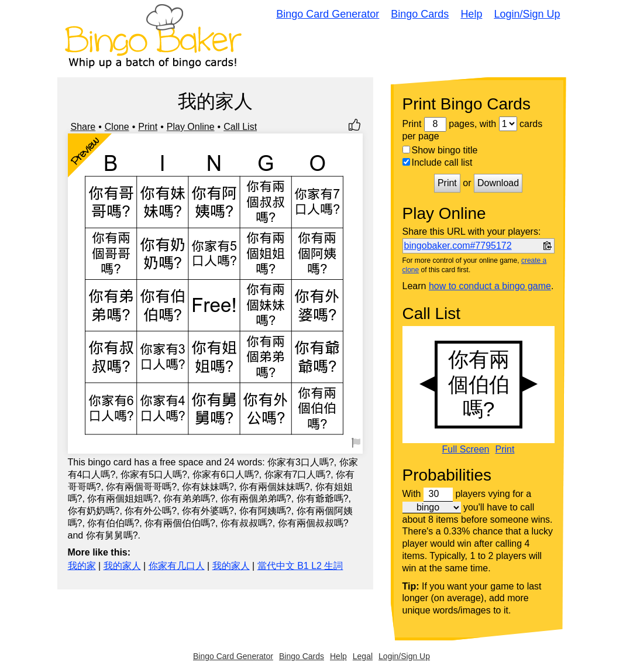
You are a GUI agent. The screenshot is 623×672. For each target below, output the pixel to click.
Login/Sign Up (527, 14)
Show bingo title (440, 150)
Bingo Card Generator (328, 14)
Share (83, 127)
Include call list (438, 162)
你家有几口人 (177, 566)
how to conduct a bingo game (490, 286)
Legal (363, 656)
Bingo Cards (420, 14)
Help (471, 14)
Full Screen (466, 450)
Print (148, 127)
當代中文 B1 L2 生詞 (300, 566)
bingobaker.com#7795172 (458, 246)
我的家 (82, 566)
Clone (117, 127)
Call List (240, 127)
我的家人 (122, 566)
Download (498, 183)
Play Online (191, 127)
